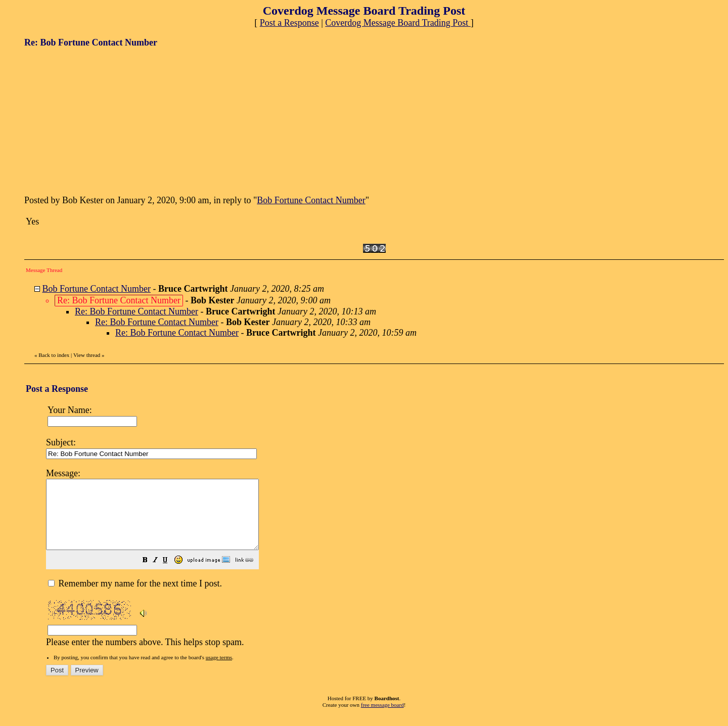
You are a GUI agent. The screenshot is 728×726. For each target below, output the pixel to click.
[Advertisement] (100, 120)
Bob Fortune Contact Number (311, 200)
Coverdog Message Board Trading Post (398, 23)
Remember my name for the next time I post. (135, 597)
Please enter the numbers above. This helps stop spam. (381, 563)
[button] (170, 574)
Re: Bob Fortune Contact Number (136, 311)
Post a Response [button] (289, 23)
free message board (382, 718)
